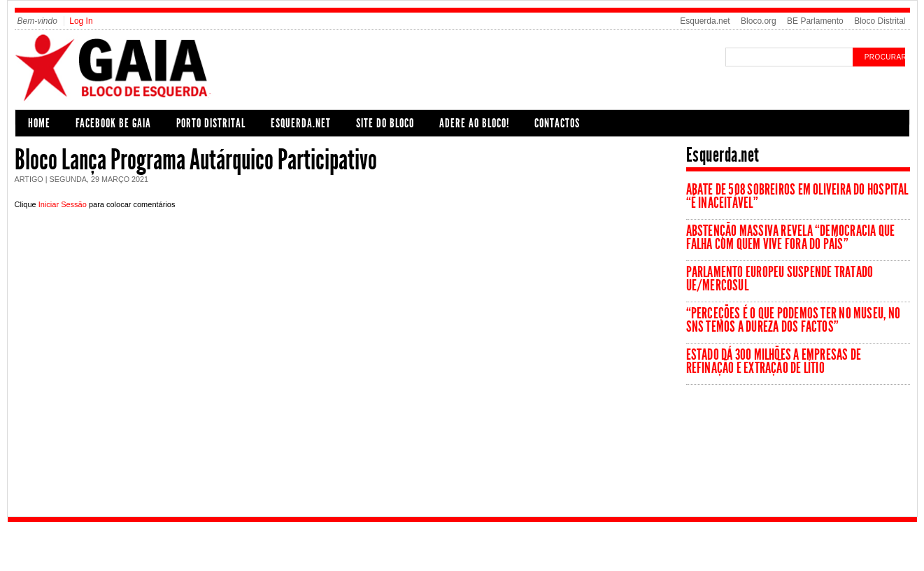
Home (39, 123)
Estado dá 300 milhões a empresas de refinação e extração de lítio (774, 361)
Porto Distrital (211, 123)
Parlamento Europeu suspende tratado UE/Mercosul (780, 279)
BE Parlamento (815, 21)
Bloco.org (759, 21)
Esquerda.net (705, 21)
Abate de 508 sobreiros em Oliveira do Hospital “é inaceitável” (797, 196)
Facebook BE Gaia (113, 123)
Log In (81, 21)
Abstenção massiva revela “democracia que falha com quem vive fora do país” (791, 238)
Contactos (557, 123)
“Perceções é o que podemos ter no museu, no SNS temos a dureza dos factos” (793, 320)
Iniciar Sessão (63, 204)
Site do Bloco (385, 123)
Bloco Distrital (880, 21)
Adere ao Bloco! (474, 123)
